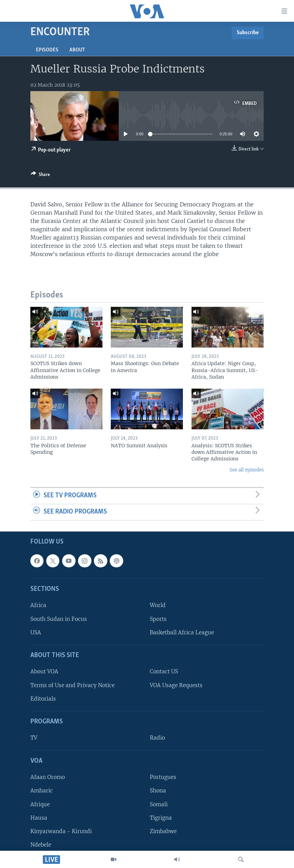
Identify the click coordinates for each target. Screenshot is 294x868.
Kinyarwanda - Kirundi (61, 831)
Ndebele (41, 845)
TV (34, 738)
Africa (38, 605)
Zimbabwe (163, 831)
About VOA (44, 671)
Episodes (47, 50)
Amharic (42, 791)
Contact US (164, 671)
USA (36, 632)
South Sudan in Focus (59, 619)
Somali (159, 804)
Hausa (39, 817)
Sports (158, 619)
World (158, 605)
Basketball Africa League (182, 632)
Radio (157, 738)
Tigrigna (161, 817)
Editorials (43, 698)
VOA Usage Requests (176, 685)
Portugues (163, 777)
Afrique (40, 804)
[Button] (40, 176)
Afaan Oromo (48, 777)
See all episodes (247, 470)
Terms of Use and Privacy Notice (72, 685)
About (77, 50)
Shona (158, 791)
